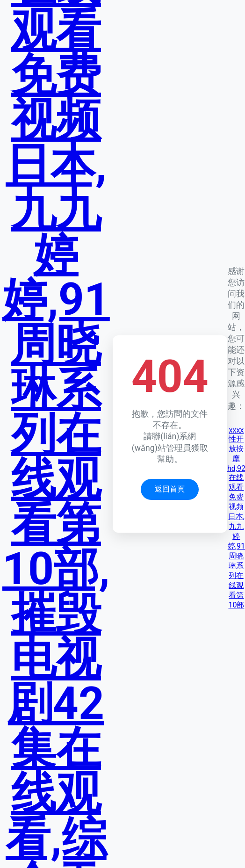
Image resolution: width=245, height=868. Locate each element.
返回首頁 (170, 489)
